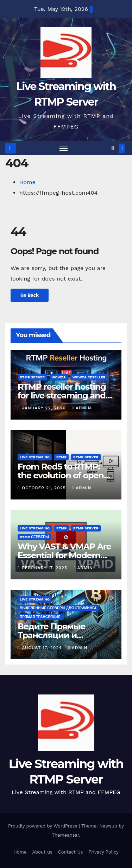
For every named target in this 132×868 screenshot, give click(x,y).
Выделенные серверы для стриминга (58, 608)
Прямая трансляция (40, 617)
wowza (59, 377)
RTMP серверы (34, 537)
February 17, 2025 (45, 568)
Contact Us (71, 852)
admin (82, 408)
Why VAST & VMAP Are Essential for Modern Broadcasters (64, 555)
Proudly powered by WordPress (43, 826)
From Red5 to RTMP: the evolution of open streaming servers (61, 475)
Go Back (30, 295)
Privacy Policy (103, 852)
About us (42, 852)
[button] (113, 148)
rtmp (61, 457)
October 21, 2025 (45, 488)
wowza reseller (89, 377)
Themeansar (65, 835)
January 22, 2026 (45, 408)
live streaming (35, 457)
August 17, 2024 (43, 648)
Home (27, 182)
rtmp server (32, 377)
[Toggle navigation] (64, 148)
